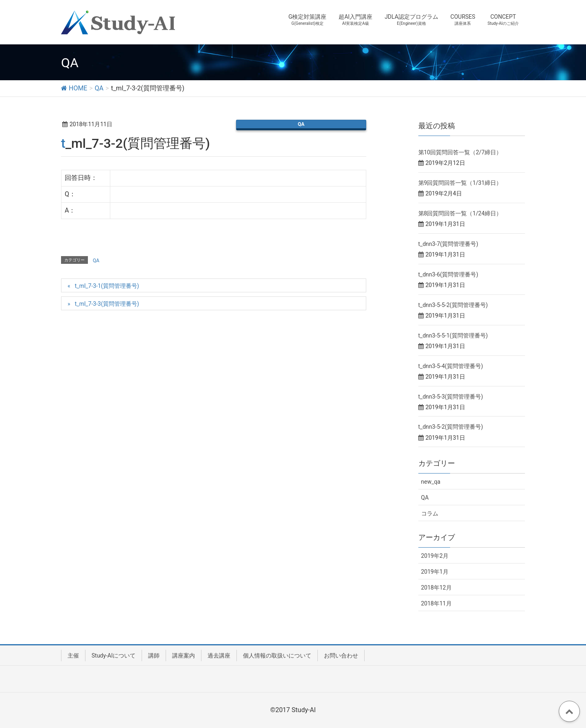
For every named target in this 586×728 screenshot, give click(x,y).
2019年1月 (435, 572)
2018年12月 (436, 588)
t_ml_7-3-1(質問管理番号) (107, 286)
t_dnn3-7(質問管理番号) (448, 244)
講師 (154, 656)
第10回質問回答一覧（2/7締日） (460, 152)
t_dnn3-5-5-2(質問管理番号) (453, 305)
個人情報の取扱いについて (277, 656)
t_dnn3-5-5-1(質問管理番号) (453, 335)
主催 (73, 656)
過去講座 (219, 656)
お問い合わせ (341, 656)
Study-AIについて (114, 656)
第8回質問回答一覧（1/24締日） (460, 213)
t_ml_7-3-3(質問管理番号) (107, 304)
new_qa (431, 482)
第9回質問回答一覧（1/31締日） (460, 183)
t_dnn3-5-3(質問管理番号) (451, 397)
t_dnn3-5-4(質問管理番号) (451, 366)
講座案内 (184, 656)
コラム (430, 513)
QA (301, 124)
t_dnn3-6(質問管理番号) (448, 274)
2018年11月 (436, 603)
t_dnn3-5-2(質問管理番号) (451, 427)
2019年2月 (435, 556)
